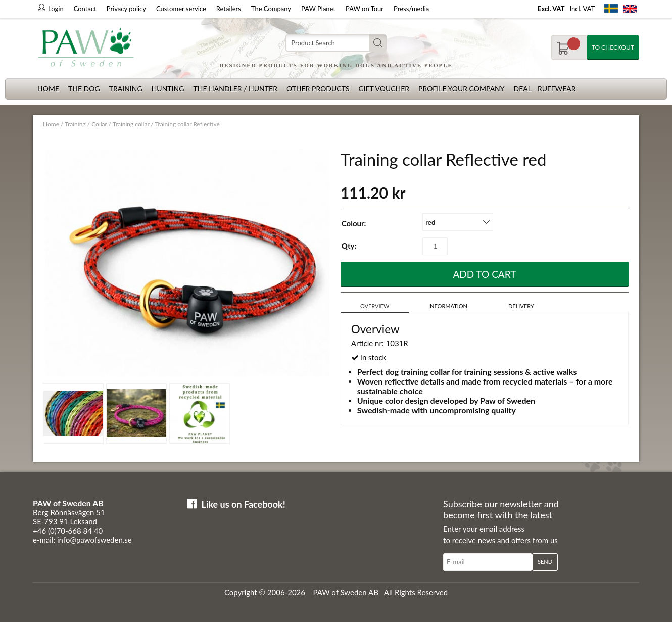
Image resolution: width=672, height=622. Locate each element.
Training (126, 89)
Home (48, 89)
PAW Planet (318, 9)
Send (545, 562)
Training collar (131, 124)
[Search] (336, 43)
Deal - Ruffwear (545, 89)
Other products (318, 89)
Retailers (229, 9)
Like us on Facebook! (244, 504)
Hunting (168, 89)
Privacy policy (126, 9)
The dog (84, 89)
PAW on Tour (365, 9)
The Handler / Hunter (235, 89)
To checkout (613, 47)
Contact (85, 9)
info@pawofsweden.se (94, 540)
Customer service (181, 9)
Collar (99, 124)
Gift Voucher (384, 89)
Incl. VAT (582, 9)
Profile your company (461, 89)
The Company (271, 9)
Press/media (411, 9)
